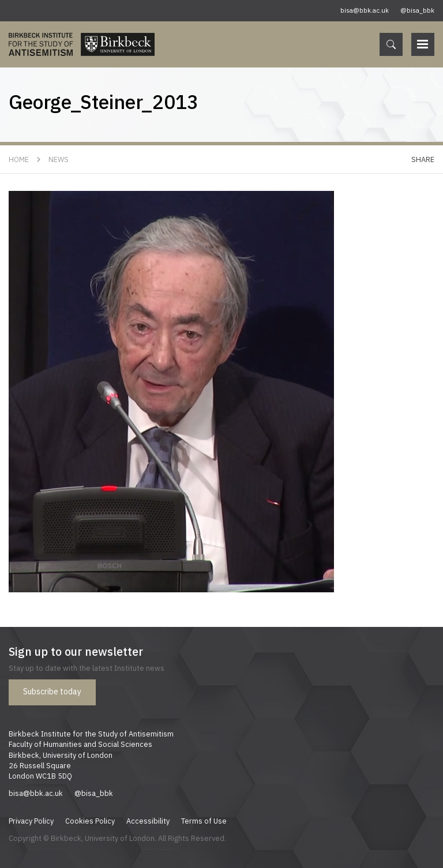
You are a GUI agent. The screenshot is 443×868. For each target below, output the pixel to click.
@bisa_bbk (417, 10)
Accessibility (148, 821)
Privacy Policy (31, 821)
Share (423, 159)
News (59, 159)
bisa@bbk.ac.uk (365, 10)
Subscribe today (52, 692)
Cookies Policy (90, 821)
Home (19, 159)
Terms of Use (204, 821)
